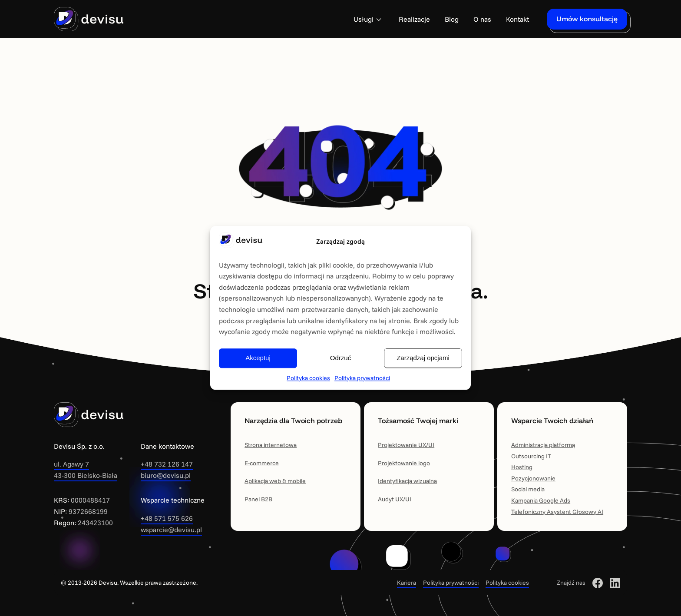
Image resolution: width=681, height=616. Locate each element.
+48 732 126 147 (167, 464)
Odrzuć (340, 358)
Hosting (522, 467)
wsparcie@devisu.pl (171, 530)
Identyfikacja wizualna (407, 481)
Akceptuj (258, 358)
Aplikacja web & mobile (275, 481)
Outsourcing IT (531, 456)
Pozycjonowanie (533, 478)
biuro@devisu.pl (166, 475)
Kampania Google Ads (541, 500)
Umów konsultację (587, 19)
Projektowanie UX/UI (406, 445)
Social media (528, 489)
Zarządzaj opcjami (423, 358)
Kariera (407, 583)
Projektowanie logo (404, 463)
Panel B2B (258, 499)
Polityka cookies (308, 378)
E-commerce (262, 463)
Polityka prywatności (362, 378)
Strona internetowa (271, 445)
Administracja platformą (543, 445)
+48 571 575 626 (167, 518)
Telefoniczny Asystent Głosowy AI (557, 512)
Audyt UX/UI (395, 499)
